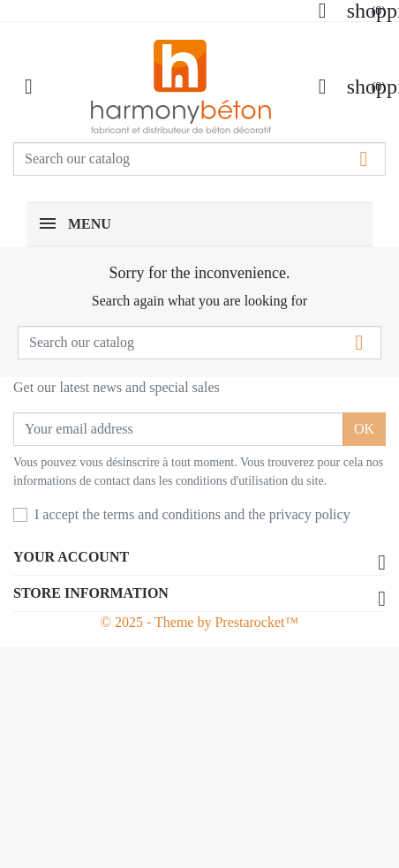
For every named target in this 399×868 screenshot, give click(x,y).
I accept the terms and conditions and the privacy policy (192, 514)
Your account (71, 557)
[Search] (199, 159)
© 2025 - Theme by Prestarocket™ (199, 622)
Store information (91, 593)
